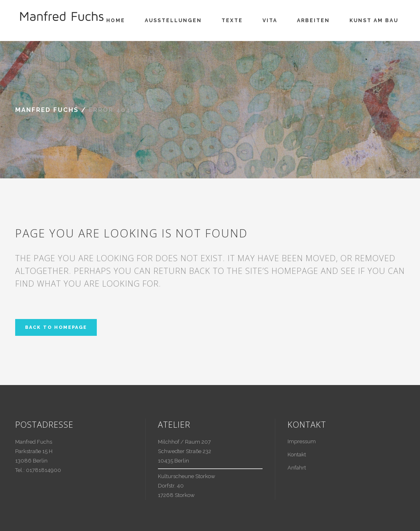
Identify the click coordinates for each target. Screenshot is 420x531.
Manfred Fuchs (47, 110)
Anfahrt (297, 468)
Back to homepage (56, 327)
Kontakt (297, 455)
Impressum (302, 441)
